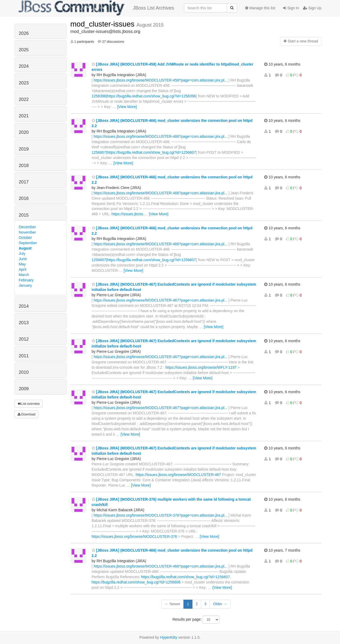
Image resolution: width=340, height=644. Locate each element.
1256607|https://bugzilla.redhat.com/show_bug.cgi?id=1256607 (144, 152)
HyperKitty (169, 637)
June (23, 259)
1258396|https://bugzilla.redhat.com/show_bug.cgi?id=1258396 (144, 96)
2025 (24, 50)
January (26, 285)
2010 (24, 372)
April (23, 269)
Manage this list (260, 8)
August (25, 248)
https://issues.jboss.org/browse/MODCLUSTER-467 (178, 475)
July (22, 254)
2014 (24, 306)
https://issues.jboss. (128, 214)
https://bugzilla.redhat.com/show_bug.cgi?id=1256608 (136, 582)
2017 (24, 182)
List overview (29, 404)
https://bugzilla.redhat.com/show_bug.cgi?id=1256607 (185, 577)
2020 (24, 132)
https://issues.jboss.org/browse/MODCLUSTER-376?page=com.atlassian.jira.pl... (160, 515)
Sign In (291, 8)
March (24, 275)
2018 (24, 166)
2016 (24, 198)
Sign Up (312, 8)
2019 (24, 149)
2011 (24, 356)
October (26, 238)
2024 (24, 66)
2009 (24, 389)
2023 (24, 83)
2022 (24, 99)
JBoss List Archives (96, 8)
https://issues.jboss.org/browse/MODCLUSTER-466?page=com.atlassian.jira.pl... (160, 136)
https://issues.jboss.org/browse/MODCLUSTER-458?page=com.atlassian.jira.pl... (160, 80)
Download (27, 414)
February (26, 280)
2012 (24, 339)
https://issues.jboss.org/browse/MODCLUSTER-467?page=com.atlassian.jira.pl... (160, 300)
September (28, 243)
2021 (24, 116)
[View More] (127, 107)
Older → (220, 604)
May (22, 264)
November (28, 232)
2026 (24, 33)
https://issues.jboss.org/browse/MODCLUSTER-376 (134, 536)
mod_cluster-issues (104, 24)
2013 (24, 323)
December (28, 227)
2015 (24, 215)
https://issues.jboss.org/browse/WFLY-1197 (201, 367)
